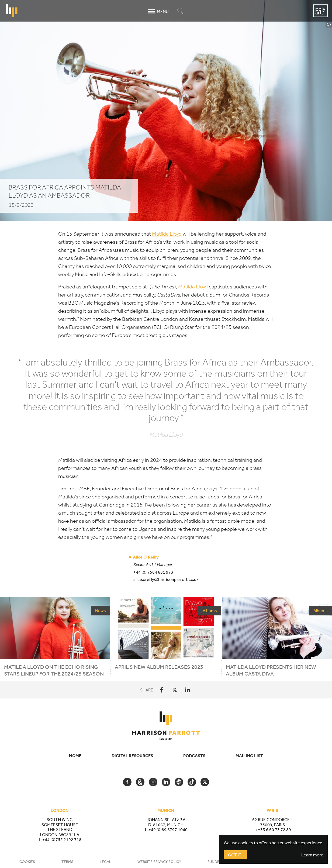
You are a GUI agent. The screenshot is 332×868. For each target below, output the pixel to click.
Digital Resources (132, 756)
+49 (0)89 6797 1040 (168, 829)
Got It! (235, 855)
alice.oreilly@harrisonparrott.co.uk (166, 579)
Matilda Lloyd (167, 234)
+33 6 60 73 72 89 (274, 829)
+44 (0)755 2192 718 (62, 839)
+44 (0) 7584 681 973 (153, 572)
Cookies (27, 862)
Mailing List (249, 756)
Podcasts (194, 756)
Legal (106, 862)
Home (75, 756)
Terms (67, 862)
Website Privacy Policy (159, 862)
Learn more (312, 855)
